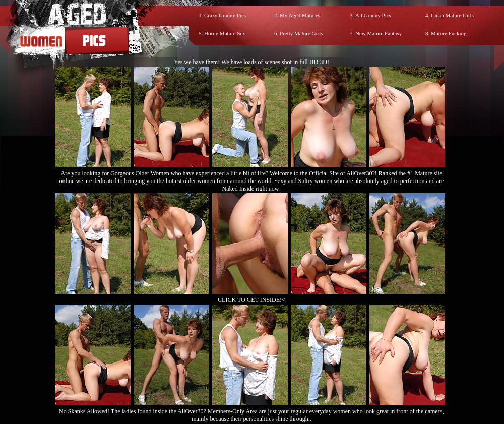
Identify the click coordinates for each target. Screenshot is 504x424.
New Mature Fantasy (379, 33)
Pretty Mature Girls (301, 33)
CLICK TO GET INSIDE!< (251, 300)
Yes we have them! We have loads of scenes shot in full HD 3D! (251, 62)
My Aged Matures (300, 15)
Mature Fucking (449, 33)
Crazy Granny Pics (225, 15)
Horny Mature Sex (225, 33)
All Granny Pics (373, 15)
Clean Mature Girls (452, 15)
